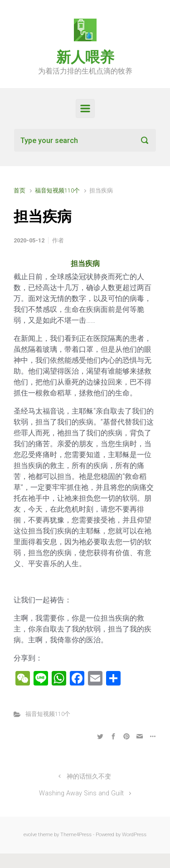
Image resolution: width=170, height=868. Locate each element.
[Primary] (85, 108)
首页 (19, 190)
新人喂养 (85, 57)
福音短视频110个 (57, 190)
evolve (30, 835)
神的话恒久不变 (89, 777)
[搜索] (85, 140)
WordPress (134, 835)
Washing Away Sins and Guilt (81, 793)
